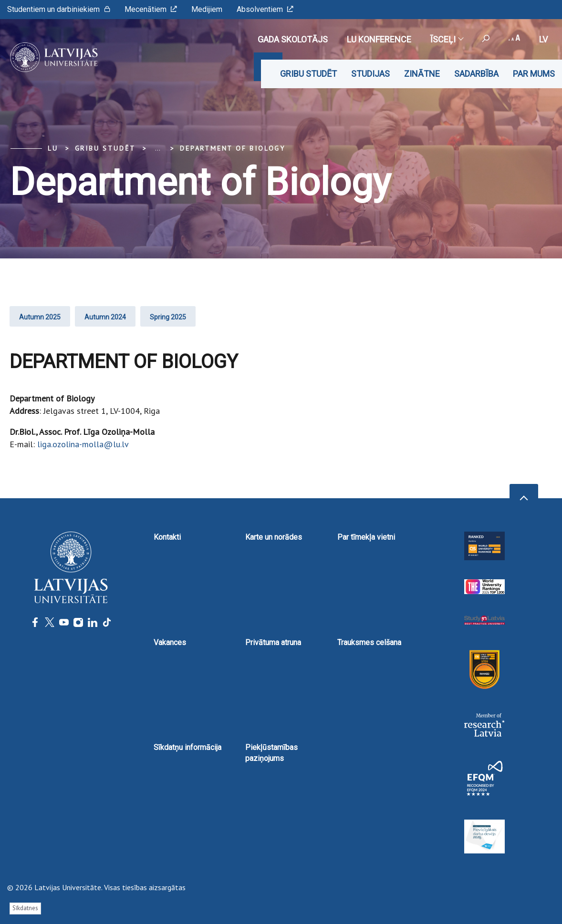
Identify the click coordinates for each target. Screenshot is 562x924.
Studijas (370, 74)
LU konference (379, 39)
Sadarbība (476, 74)
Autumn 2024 (105, 317)
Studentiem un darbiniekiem (59, 9)
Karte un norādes (274, 537)
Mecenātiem (151, 9)
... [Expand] (158, 148)
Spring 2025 (168, 317)
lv (543, 39)
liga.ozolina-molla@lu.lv (83, 444)
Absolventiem (265, 9)
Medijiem (207, 9)
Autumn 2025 (40, 317)
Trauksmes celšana (369, 642)
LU (53, 148)
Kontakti (167, 537)
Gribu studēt (308, 74)
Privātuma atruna (273, 642)
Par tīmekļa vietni (366, 537)
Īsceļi (447, 39)
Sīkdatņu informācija (187, 747)
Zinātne (422, 74)
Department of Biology (233, 148)
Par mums (534, 74)
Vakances (170, 642)
